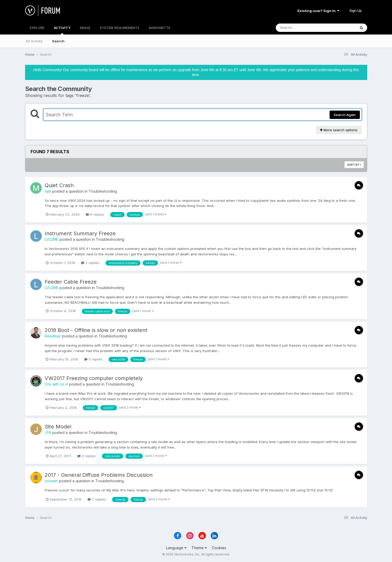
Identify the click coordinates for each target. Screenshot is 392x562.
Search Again (345, 115)
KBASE (85, 28)
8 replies (95, 214)
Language (176, 548)
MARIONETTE (160, 28)
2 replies (90, 263)
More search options (339, 130)
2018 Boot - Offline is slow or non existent (96, 330)
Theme (199, 548)
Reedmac (53, 336)
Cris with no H (56, 384)
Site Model (58, 427)
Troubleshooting (103, 191)
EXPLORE (37, 28)
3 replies (87, 456)
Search (58, 41)
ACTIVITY (62, 30)
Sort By (354, 165)
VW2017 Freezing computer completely (94, 378)
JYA (48, 432)
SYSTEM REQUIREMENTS (120, 28)
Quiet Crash (59, 185)
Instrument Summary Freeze (80, 233)
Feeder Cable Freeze (71, 282)
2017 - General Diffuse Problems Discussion (99, 475)
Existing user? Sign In (318, 11)
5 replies (93, 359)
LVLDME (52, 239)
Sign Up (356, 10)
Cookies (219, 548)
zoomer (51, 481)
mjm (48, 191)
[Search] (302, 28)
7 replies (97, 499)
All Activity (34, 41)
